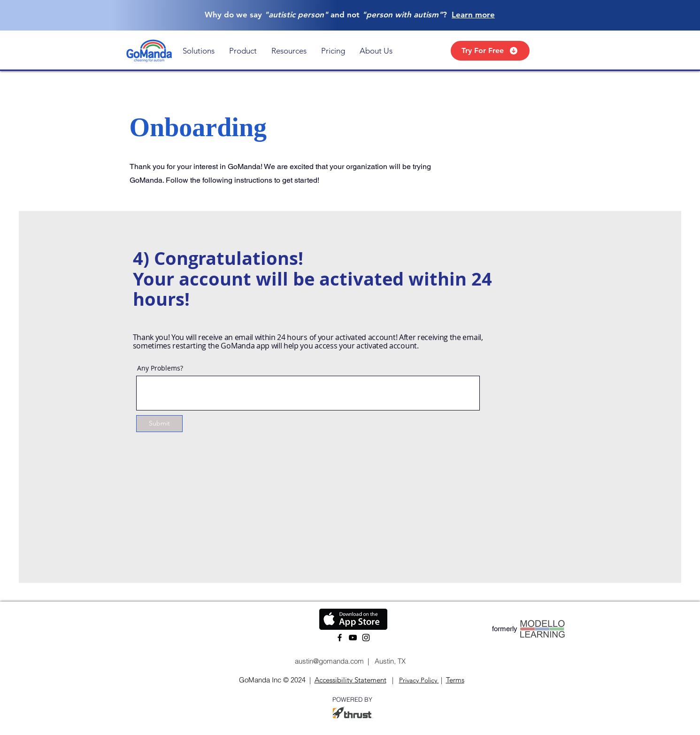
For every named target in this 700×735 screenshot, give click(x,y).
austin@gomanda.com (328, 661)
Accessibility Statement (350, 680)
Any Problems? (160, 368)
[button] (199, 51)
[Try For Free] (490, 51)
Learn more (473, 15)
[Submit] (159, 424)
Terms (455, 680)
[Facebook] (340, 638)
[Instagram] (366, 638)
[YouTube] (353, 638)
